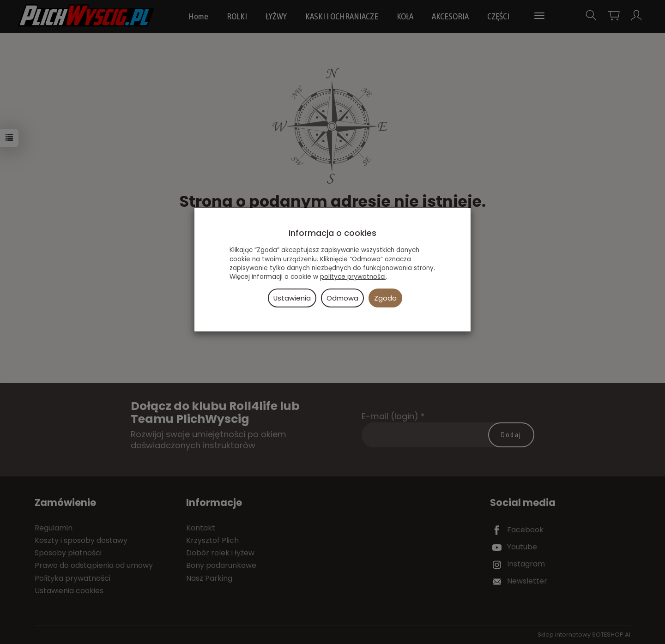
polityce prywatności (353, 277)
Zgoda (385, 298)
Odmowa (342, 298)
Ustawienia (292, 298)
